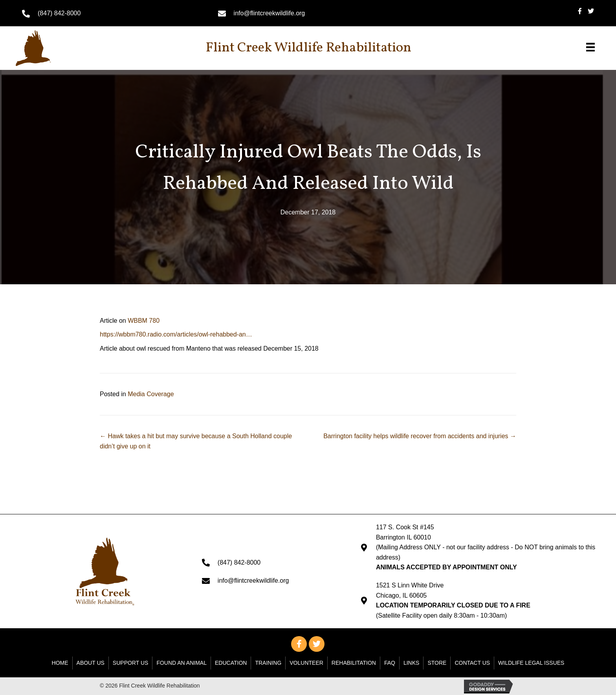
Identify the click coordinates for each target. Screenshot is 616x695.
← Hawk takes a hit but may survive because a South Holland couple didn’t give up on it (196, 441)
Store (437, 663)
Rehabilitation (354, 663)
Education (231, 663)
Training (268, 663)
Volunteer (306, 663)
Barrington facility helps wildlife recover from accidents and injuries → (420, 436)
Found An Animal (181, 663)
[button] (299, 644)
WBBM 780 (144, 321)
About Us (91, 663)
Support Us (131, 663)
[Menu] (590, 47)
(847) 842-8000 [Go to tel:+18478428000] (59, 13)
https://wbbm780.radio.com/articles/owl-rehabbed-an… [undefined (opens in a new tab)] (176, 334)
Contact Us (472, 663)
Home (60, 663)
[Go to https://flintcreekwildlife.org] (53, 48)
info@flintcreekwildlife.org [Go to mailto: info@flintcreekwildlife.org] (269, 13)
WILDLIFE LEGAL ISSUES (531, 663)
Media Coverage (151, 394)
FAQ (390, 663)
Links (411, 663)
